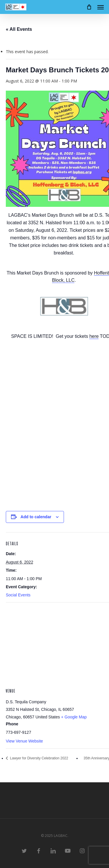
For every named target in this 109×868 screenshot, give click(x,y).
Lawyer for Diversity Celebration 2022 (39, 758)
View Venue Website (24, 741)
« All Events (19, 29)
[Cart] (89, 7)
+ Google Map (74, 717)
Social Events (18, 595)
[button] (101, 7)
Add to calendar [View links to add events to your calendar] (36, 517)
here (94, 336)
